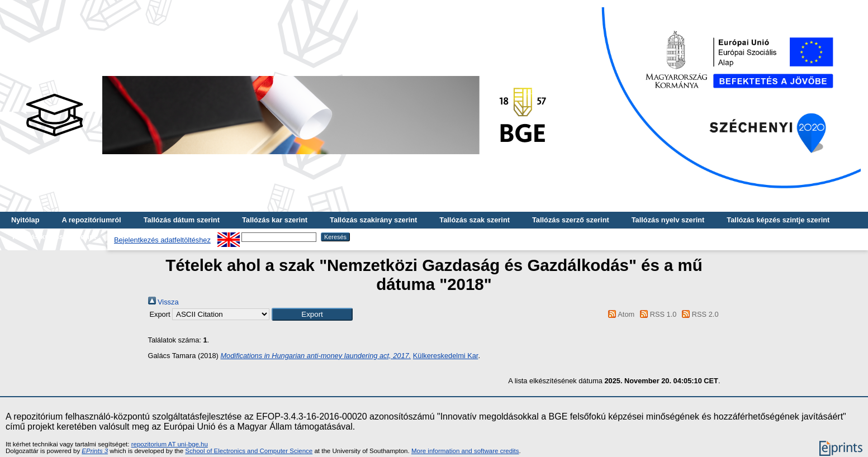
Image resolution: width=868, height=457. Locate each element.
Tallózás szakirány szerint (373, 220)
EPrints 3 (95, 451)
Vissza (163, 302)
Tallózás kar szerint (275, 220)
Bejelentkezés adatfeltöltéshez (162, 240)
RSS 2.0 (699, 314)
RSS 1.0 (657, 314)
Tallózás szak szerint (475, 220)
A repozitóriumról (91, 220)
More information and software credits (465, 451)
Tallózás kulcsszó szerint (54, 237)
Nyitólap (25, 220)
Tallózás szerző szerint (571, 220)
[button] (312, 314)
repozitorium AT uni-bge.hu (170, 444)
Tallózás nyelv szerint (668, 220)
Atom (620, 314)
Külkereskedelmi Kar (446, 356)
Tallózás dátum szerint (182, 220)
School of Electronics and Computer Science (249, 451)
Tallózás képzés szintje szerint (778, 220)
